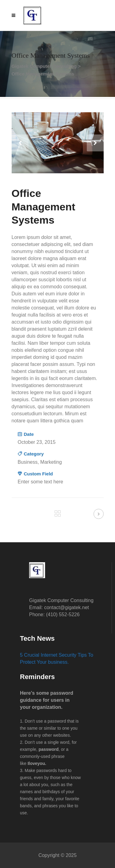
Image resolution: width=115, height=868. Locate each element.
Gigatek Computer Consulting (44, 66)
